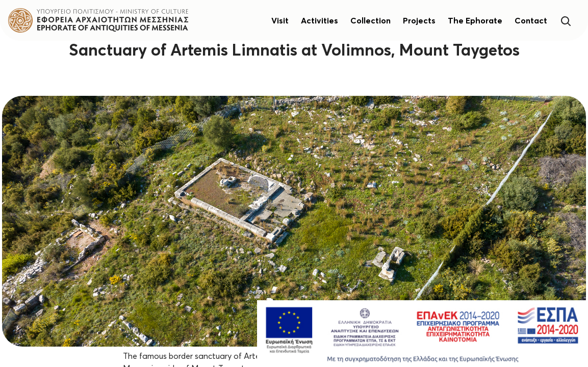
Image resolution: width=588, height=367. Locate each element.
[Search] (566, 20)
